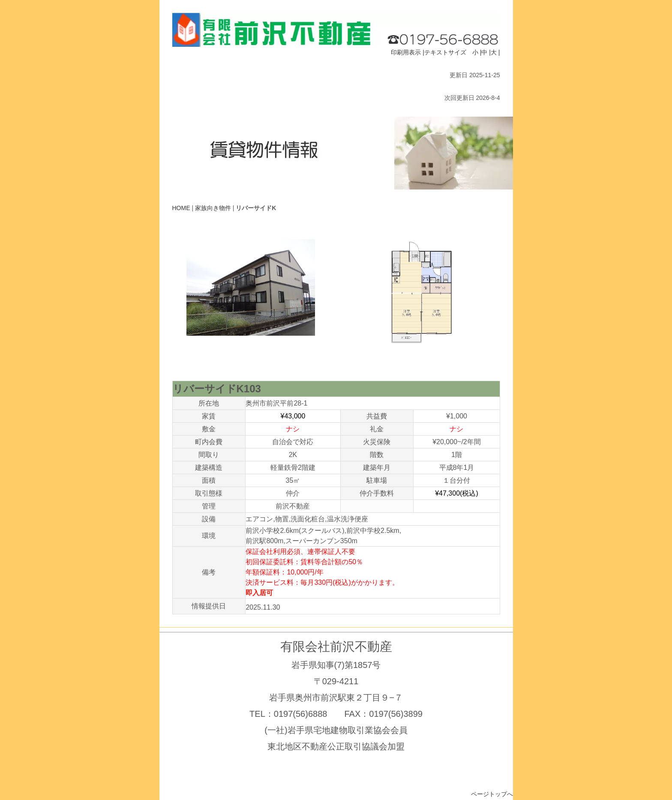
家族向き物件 (213, 208)
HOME (181, 208)
